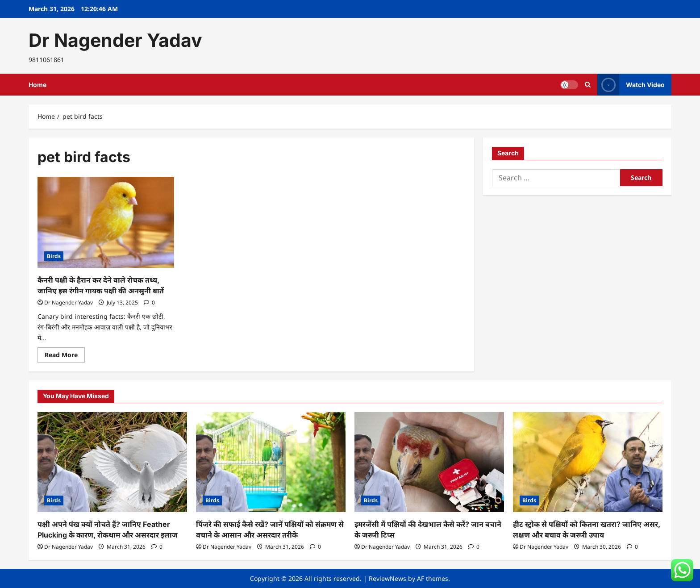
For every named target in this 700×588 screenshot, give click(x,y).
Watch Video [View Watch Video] (631, 85)
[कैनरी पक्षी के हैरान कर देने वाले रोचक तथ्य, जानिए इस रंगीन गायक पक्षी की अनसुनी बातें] (106, 222)
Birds (54, 256)
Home (37, 85)
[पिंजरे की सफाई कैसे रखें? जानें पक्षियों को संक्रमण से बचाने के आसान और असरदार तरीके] (271, 462)
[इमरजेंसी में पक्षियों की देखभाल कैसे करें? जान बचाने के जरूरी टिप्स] (429, 462)
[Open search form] (588, 85)
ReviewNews (387, 578)
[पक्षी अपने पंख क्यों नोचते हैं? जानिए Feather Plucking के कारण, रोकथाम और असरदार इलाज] (112, 462)
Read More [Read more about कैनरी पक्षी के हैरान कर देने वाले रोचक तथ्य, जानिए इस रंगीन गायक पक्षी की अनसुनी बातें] (65, 356)
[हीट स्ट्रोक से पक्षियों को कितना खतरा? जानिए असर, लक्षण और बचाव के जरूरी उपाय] (588, 462)
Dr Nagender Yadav (115, 40)
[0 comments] (149, 302)
